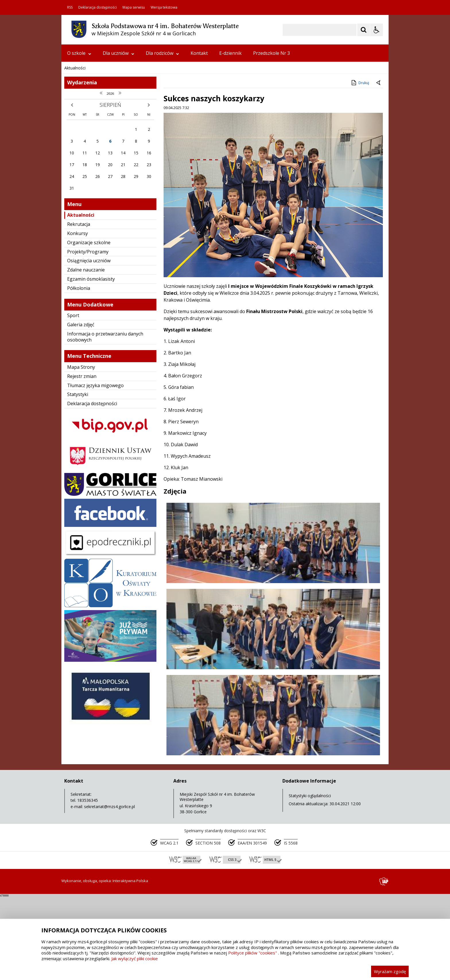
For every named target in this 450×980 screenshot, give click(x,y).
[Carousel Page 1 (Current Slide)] (117, 165)
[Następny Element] (103, 165)
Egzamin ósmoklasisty (91, 394)
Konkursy (77, 348)
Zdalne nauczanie (86, 385)
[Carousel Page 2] (123, 165)
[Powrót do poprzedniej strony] (379, 198)
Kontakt (199, 53)
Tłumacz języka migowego (95, 500)
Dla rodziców (162, 53)
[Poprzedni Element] (89, 165)
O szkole (79, 53)
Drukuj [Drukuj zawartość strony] (360, 197)
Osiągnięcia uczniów (89, 375)
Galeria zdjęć (81, 439)
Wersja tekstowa (164, 7)
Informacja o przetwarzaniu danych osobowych (105, 452)
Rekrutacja (79, 339)
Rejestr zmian (82, 491)
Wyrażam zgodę (390, 971)
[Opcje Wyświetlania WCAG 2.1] (377, 30)
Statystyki (78, 509)
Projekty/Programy (88, 366)
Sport (73, 430)
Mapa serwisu (134, 7)
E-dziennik (230, 53)
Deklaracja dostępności (98, 7)
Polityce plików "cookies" (253, 953)
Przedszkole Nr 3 (271, 53)
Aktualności (81, 330)
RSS (70, 7)
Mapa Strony (81, 482)
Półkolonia (79, 403)
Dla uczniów (119, 53)
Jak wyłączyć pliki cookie (135, 958)
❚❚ (73, 165)
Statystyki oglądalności (310, 910)
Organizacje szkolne (89, 357)
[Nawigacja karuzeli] (96, 165)
